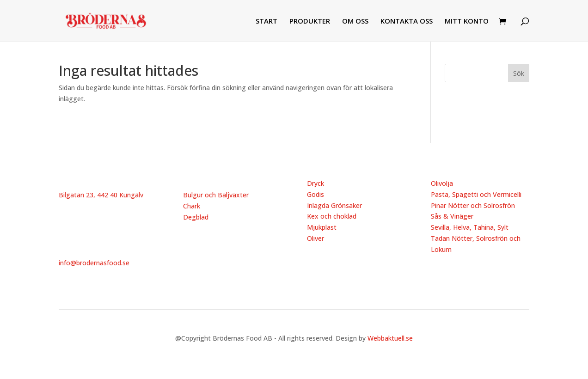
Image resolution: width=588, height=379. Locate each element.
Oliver (315, 238)
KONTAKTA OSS (407, 21)
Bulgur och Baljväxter (216, 195)
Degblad (196, 217)
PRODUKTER (310, 21)
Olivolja (442, 183)
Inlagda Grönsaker (334, 205)
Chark (192, 206)
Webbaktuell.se (390, 338)
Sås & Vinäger (452, 216)
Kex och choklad (332, 216)
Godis (315, 194)
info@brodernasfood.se (94, 263)
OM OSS (355, 21)
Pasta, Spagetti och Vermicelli (476, 194)
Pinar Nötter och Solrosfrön (473, 205)
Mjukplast (322, 227)
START (266, 21)
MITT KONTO (467, 21)
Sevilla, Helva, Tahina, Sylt (470, 227)
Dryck (315, 183)
